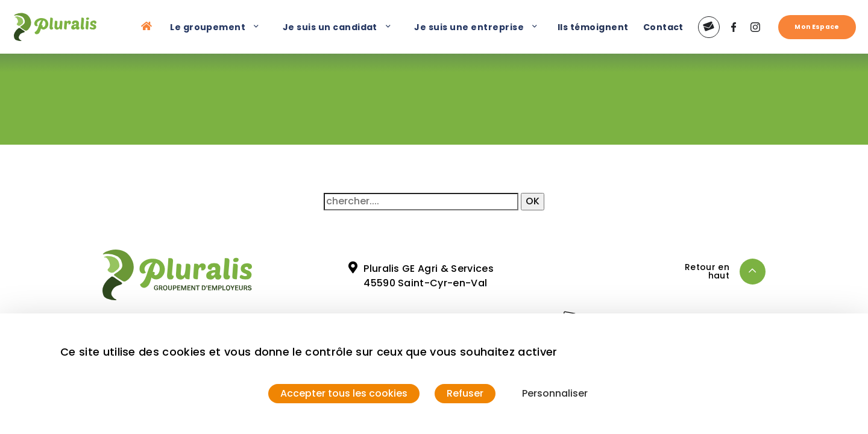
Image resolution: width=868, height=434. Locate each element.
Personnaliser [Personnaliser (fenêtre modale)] (555, 393)
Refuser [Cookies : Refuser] (465, 393)
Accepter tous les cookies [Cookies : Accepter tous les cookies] (344, 393)
